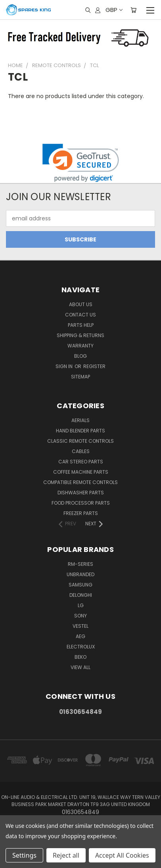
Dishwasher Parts (81, 493)
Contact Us (80, 315)
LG (81, 605)
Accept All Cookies (122, 855)
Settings (24, 855)
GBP (114, 10)
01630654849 (80, 712)
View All (80, 667)
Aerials (80, 420)
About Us (81, 304)
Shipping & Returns (80, 335)
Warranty (80, 346)
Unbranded (80, 574)
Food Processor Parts (81, 503)
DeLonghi (81, 595)
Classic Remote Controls (80, 441)
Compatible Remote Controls (80, 482)
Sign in (65, 366)
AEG (80, 636)
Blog (80, 356)
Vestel (80, 626)
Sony (80, 616)
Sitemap (80, 377)
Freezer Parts (81, 513)
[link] (81, 163)
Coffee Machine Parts (81, 472)
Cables (81, 451)
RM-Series (80, 564)
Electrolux (81, 647)
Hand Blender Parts (80, 431)
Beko (80, 657)
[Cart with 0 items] (133, 10)
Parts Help (81, 325)
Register (94, 366)
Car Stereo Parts (81, 462)
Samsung (80, 585)
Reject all (66, 855)
